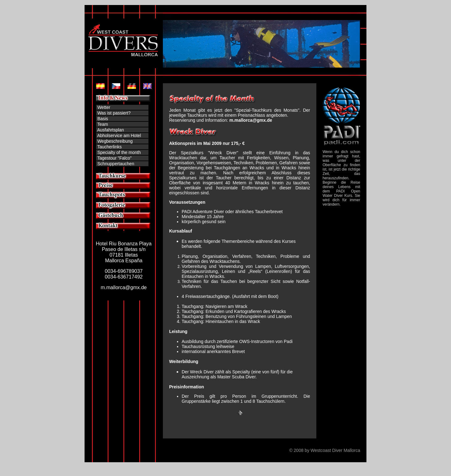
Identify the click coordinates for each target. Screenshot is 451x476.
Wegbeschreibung (115, 141)
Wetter (104, 107)
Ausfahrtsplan (111, 130)
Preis (199, 396)
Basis (102, 119)
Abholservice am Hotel (119, 136)
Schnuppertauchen (116, 164)
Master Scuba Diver (236, 377)
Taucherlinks (110, 147)
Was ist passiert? (114, 113)
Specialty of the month (119, 152)
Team (103, 124)
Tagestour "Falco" (114, 158)
